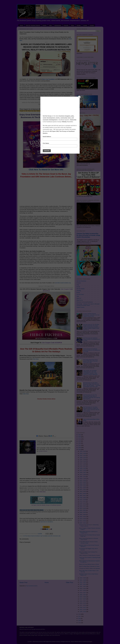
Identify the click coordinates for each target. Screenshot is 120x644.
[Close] (79, 97)
